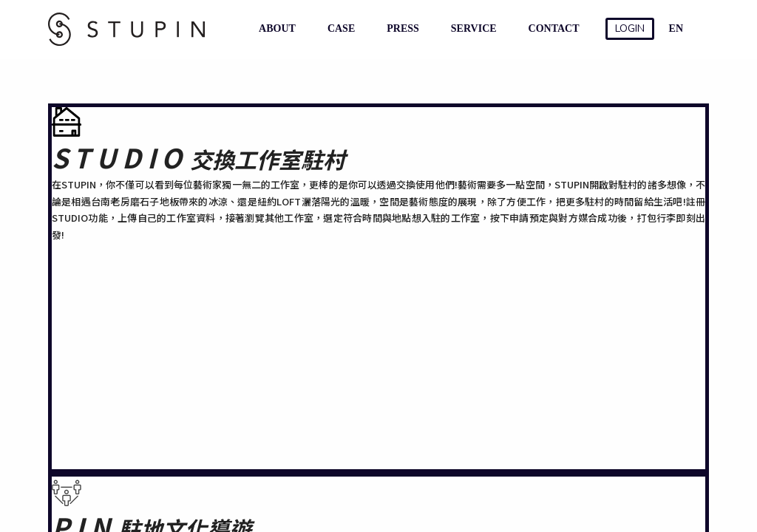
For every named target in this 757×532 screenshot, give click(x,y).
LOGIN (630, 28)
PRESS (400, 28)
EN (676, 28)
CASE (338, 28)
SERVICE (471, 28)
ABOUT (274, 28)
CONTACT (551, 28)
